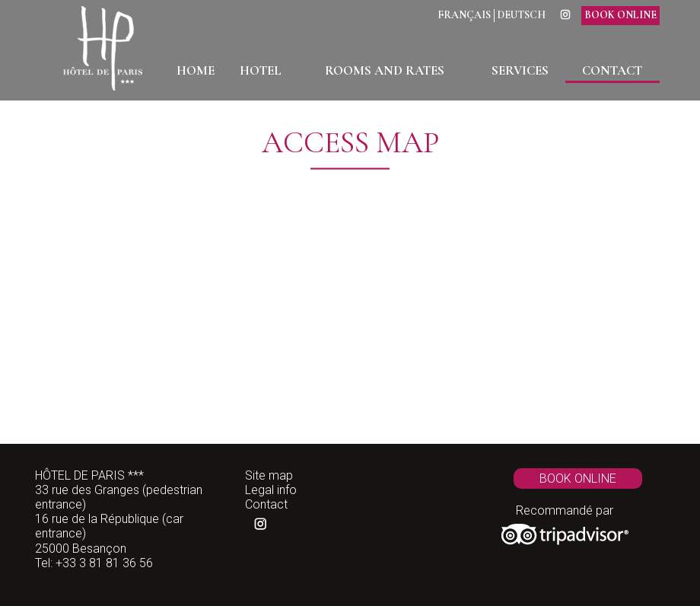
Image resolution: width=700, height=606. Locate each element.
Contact (266, 504)
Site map (269, 475)
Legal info (271, 490)
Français (464, 15)
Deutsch (522, 15)
